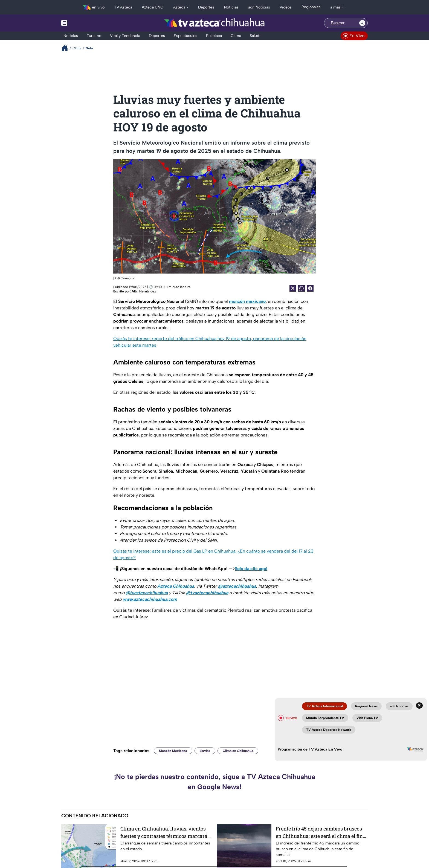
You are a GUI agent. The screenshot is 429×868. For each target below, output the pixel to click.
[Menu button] (83, 23)
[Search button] (362, 23)
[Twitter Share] (293, 288)
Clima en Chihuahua (238, 751)
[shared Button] (302, 288)
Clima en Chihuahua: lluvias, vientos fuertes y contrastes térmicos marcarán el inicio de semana (166, 832)
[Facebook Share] (310, 288)
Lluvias (205, 751)
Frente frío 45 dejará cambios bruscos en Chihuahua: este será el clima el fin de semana (319, 832)
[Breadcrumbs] (67, 48)
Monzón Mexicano (173, 751)
